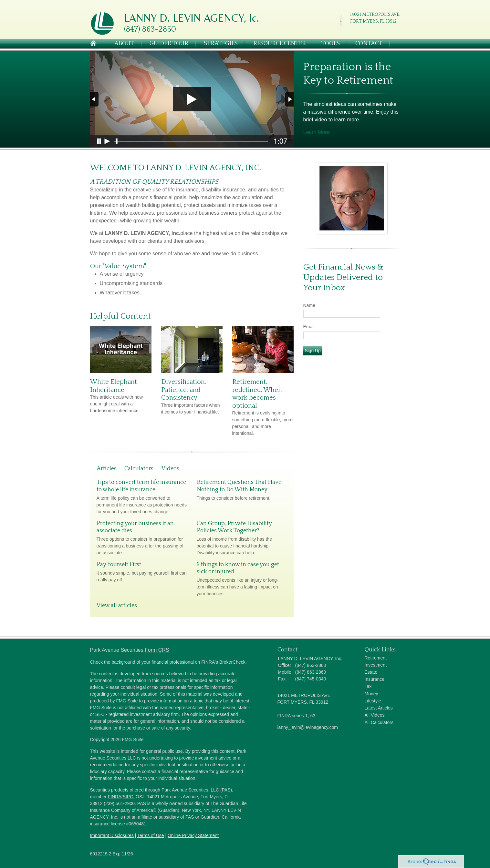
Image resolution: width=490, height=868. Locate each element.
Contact (369, 44)
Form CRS (157, 650)
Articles (107, 469)
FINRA (115, 797)
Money (371, 694)
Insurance (375, 679)
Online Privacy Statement (193, 835)
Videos (170, 469)
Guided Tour (169, 44)
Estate (371, 672)
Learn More (317, 132)
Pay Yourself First (119, 565)
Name (309, 305)
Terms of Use (151, 835)
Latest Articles (379, 708)
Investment (376, 665)
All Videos (375, 715)
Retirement (376, 658)
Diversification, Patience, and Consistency (184, 390)
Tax (368, 686)
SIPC (128, 797)
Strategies (221, 44)
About (124, 44)
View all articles (117, 606)
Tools (331, 44)
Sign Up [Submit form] (313, 351)
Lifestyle (373, 701)
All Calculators (379, 722)
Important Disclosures (112, 835)
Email (309, 327)
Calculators (139, 469)
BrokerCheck (232, 662)
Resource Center (280, 44)
